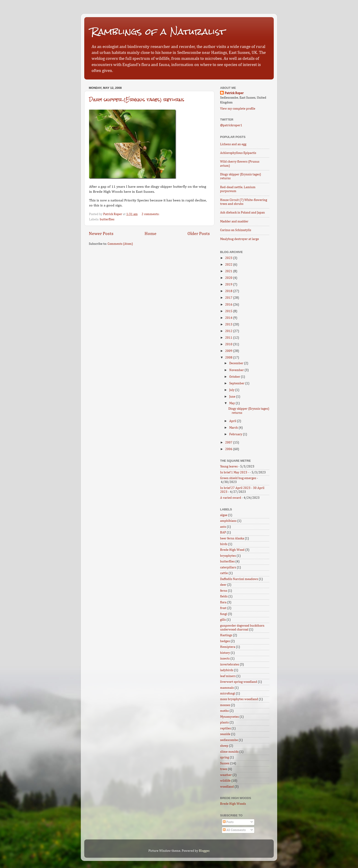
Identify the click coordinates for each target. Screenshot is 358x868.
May (232, 403)
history (225, 653)
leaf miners (228, 676)
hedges (225, 641)
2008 (229, 358)
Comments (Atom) (120, 244)
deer (223, 585)
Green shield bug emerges (238, 478)
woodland (227, 787)
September (237, 383)
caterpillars (228, 567)
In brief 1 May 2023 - (235, 472)
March (234, 428)
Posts (228, 822)
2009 (229, 351)
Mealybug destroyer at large (240, 239)
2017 (229, 298)
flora (223, 602)
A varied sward (231, 498)
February (236, 434)
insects (225, 659)
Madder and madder (234, 222)
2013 (229, 325)
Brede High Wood (232, 550)
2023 (229, 258)
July (232, 390)
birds (224, 544)
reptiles (225, 728)
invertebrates (230, 665)
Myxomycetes (229, 717)
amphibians (228, 521)
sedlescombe (229, 740)
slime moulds (229, 752)
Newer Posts (101, 234)
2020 (229, 278)
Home (150, 234)
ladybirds (227, 670)
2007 (229, 443)
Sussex (225, 763)
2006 (229, 449)
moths (224, 711)
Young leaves (229, 467)
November (237, 370)
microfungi (228, 694)
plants (224, 723)
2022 (229, 265)
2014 (229, 318)
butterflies (107, 219)
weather (226, 775)
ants (223, 527)
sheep (224, 746)
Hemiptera (228, 647)
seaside (225, 734)
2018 (229, 291)
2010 (229, 344)
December (237, 363)
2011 (229, 338)
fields (224, 596)
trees (224, 769)
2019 (229, 285)
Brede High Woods (233, 804)
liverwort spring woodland (239, 682)
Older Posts (199, 234)
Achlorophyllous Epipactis (238, 153)
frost (223, 608)
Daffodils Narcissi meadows (239, 579)
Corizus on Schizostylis (236, 230)
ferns (224, 591)
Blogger (204, 851)
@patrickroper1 (231, 125)
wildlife (225, 781)
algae (224, 515)
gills (223, 620)
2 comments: (151, 214)
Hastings (226, 635)
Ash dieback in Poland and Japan (242, 213)
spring (225, 757)
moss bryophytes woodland (239, 699)
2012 (229, 331)
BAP (223, 533)
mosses (225, 705)
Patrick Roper (234, 93)
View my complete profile (238, 109)
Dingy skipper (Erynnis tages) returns (137, 99)
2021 (229, 271)
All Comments (234, 830)
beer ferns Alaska (232, 538)
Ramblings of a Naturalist (158, 32)
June (233, 397)
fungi (224, 614)
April (233, 421)
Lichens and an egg (233, 144)
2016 (229, 305)
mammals (227, 688)
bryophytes (228, 556)
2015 (229, 311)
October (235, 377)
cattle (224, 573)
